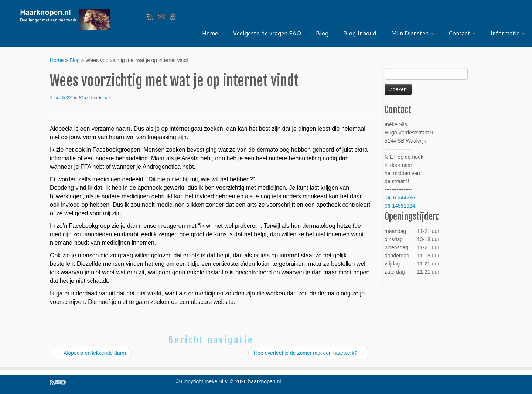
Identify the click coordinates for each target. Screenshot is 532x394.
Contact (462, 33)
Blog (322, 33)
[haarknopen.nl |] (65, 20)
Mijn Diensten (412, 33)
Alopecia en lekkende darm (92, 353)
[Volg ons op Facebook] (175, 17)
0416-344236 (400, 198)
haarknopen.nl (265, 381)
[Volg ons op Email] (164, 17)
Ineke (104, 98)
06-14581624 (400, 206)
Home (210, 33)
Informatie (507, 33)
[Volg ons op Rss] (153, 17)
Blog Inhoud (360, 33)
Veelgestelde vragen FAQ (267, 33)
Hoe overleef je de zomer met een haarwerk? (309, 353)
